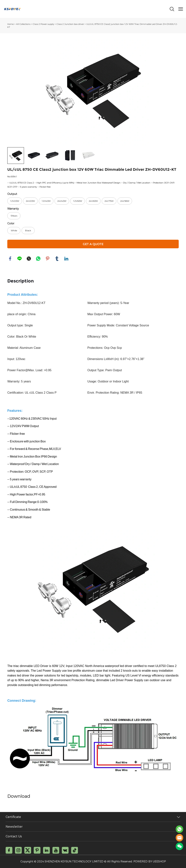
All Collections (23, 24)
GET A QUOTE (93, 244)
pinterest (48, 259)
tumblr (57, 259)
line (19, 259)
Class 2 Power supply (43, 24)
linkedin (66, 259)
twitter (29, 259)
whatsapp (38, 259)
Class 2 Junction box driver (70, 24)
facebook (10, 259)
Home (10, 24)
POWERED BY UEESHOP (150, 862)
